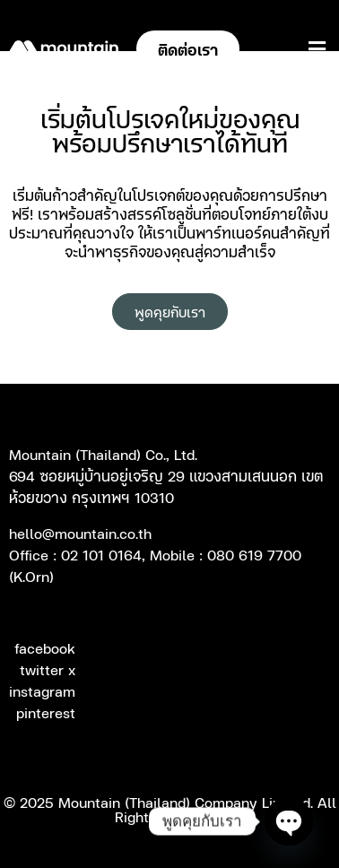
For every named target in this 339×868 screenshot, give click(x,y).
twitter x (48, 669)
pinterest (46, 712)
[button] (317, 49)
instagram (42, 690)
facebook (45, 647)
